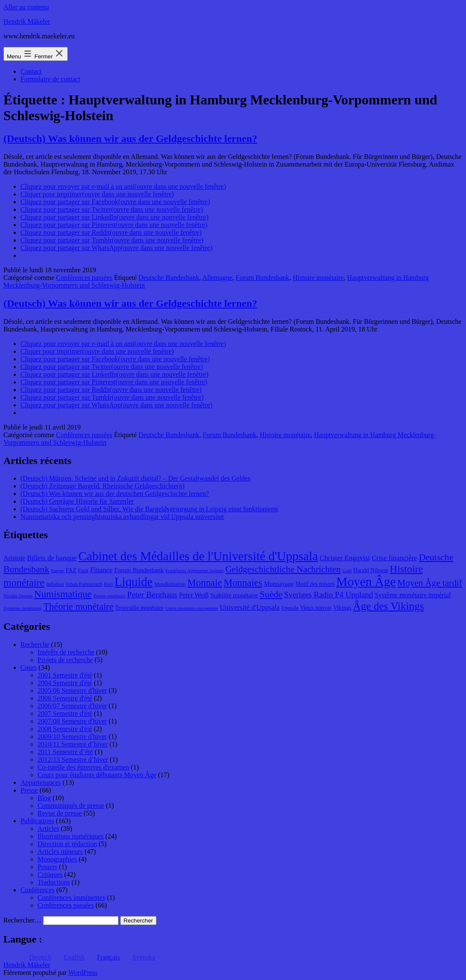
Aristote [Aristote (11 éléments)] (14, 558)
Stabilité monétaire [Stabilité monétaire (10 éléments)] (234, 595)
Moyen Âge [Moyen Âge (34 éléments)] (366, 582)
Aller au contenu (26, 7)
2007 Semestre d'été (65, 713)
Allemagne (217, 278)
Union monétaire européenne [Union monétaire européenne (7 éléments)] (192, 608)
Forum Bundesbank (263, 278)
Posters (47, 867)
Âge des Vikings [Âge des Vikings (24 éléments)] (388, 606)
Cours (29, 667)
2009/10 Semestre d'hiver (72, 736)
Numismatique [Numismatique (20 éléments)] (63, 594)
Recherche (35, 644)
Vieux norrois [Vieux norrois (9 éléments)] (316, 608)
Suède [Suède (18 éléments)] (271, 594)
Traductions (54, 882)
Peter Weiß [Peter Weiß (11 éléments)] (194, 595)
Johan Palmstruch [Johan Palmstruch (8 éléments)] (84, 584)
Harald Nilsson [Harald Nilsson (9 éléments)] (371, 570)
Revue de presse (60, 813)
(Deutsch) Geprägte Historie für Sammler (77, 501)
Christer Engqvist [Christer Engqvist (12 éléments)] (345, 558)
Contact (31, 71)
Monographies (57, 859)
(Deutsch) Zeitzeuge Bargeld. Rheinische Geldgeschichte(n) (103, 486)
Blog (44, 798)
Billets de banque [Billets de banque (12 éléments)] (52, 558)
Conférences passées (84, 278)
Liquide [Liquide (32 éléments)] (134, 582)
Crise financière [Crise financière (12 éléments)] (395, 558)
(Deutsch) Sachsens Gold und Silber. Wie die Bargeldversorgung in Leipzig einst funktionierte (149, 509)
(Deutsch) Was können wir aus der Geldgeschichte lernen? (130, 138)
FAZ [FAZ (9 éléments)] (71, 570)
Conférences (38, 890)
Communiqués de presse (71, 806)
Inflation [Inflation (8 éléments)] (55, 584)
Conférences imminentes (71, 898)
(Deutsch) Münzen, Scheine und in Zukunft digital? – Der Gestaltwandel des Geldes (135, 478)
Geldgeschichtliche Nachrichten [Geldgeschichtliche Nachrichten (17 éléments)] (283, 569)
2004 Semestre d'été (65, 683)
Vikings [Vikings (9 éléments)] (342, 608)
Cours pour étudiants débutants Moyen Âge (97, 775)
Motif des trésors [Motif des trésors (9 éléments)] (315, 584)
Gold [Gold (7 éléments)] (347, 571)
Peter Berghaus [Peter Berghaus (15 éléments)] (152, 595)
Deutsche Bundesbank (169, 278)
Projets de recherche (65, 660)
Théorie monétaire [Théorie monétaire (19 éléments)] (78, 607)
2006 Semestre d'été (65, 698)
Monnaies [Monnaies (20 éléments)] (243, 583)
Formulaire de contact (50, 79)
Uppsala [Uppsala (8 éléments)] (290, 608)
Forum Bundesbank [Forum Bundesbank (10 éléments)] (139, 570)
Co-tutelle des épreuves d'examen (83, 767)
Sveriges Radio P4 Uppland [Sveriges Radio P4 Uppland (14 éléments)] (329, 595)
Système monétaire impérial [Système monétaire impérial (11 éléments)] (413, 595)
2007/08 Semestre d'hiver (72, 721)
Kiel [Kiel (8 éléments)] (109, 584)
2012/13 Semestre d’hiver (73, 759)
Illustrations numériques (71, 836)
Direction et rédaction (67, 844)
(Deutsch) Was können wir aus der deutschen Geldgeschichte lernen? (115, 494)
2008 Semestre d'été (65, 729)
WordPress (83, 973)
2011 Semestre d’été (65, 752)
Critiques (50, 875)
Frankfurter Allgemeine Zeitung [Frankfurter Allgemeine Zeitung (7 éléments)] (194, 571)
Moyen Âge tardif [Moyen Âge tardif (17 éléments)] (430, 583)
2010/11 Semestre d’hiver (73, 744)
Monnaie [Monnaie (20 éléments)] (204, 583)
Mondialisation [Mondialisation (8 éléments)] (170, 584)
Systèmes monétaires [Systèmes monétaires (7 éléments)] (23, 608)
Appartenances (41, 783)
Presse (29, 790)
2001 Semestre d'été (65, 675)
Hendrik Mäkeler (27, 22)
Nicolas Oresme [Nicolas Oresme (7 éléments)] (18, 596)
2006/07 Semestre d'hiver (72, 706)
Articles (48, 829)
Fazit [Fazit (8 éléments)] (83, 571)
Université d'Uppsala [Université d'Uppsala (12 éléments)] (250, 607)
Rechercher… (22, 920)
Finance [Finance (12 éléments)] (101, 570)
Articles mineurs (60, 852)
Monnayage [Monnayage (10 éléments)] (279, 584)
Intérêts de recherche (66, 652)
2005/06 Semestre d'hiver (72, 690)
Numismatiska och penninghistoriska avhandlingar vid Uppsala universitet (122, 517)
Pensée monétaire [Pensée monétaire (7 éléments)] (109, 596)
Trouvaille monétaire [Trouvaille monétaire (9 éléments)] (139, 608)
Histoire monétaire (318, 278)
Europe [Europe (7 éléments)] (58, 571)
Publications (37, 821)
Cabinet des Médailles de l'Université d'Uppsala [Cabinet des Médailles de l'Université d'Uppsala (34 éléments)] (198, 556)
